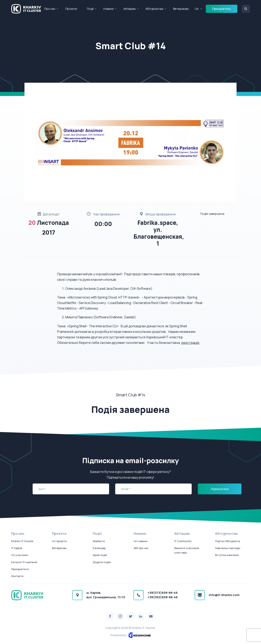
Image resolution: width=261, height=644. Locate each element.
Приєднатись (222, 9)
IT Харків (17, 548)
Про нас (50, 9)
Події (90, 9)
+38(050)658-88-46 (163, 597)
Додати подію (102, 562)
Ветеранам (181, 9)
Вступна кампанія (227, 555)
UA (197, 9)
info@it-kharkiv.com (224, 595)
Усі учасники (20, 555)
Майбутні (99, 541)
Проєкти (71, 9)
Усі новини (140, 541)
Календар (99, 548)
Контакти (17, 576)
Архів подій (100, 555)
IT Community (183, 541)
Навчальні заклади (228, 548)
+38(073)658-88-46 (163, 593)
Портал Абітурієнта (228, 541)
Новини (108, 9)
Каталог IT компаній (24, 562)
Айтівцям (129, 9)
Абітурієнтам (154, 9)
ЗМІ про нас (141, 548)
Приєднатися (20, 569)
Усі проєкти (59, 541)
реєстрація (191, 343)
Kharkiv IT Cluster (22, 541)
